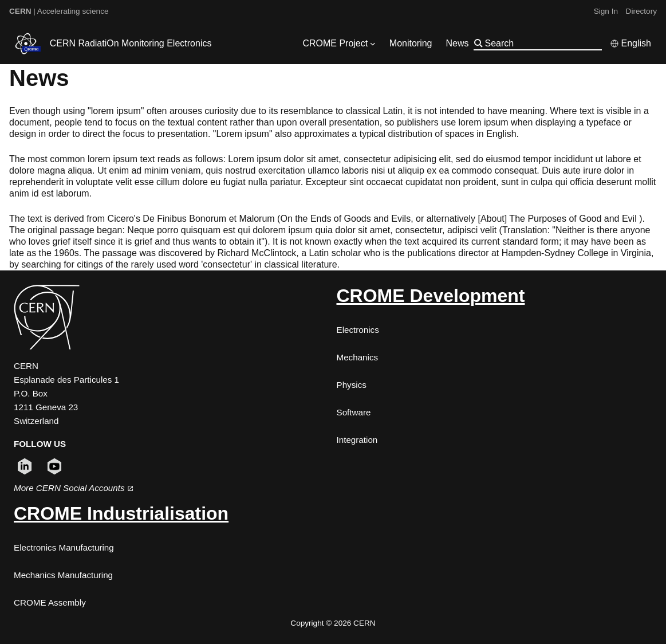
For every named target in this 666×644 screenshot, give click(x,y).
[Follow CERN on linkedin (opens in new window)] (25, 466)
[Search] (542, 43)
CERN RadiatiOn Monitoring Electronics (131, 43)
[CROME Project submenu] (373, 44)
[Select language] (630, 44)
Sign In (606, 11)
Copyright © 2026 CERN (333, 623)
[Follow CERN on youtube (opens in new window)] (54, 466)
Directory (641, 11)
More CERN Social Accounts (74, 488)
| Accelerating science (59, 11)
